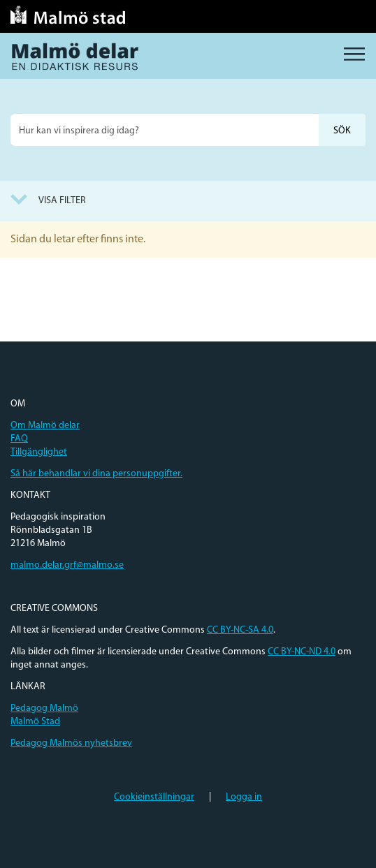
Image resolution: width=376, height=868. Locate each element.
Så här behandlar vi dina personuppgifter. (96, 474)
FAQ (19, 439)
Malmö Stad (35, 722)
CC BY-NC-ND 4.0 (302, 652)
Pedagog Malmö (44, 708)
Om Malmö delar (45, 426)
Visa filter (62, 201)
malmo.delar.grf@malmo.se (67, 565)
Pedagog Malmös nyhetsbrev (71, 743)
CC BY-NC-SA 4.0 (240, 630)
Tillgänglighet (39, 452)
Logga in (244, 797)
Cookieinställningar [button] (154, 797)
